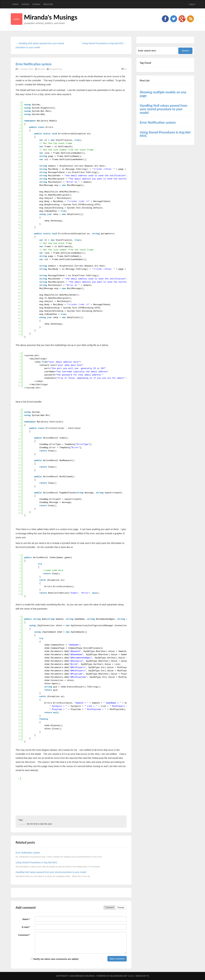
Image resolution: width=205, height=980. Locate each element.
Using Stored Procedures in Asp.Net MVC (36, 862)
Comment (109, 908)
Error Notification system (34, 64)
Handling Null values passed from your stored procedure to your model (51, 872)
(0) (124, 69)
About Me (48, 4)
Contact (36, 4)
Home (15, 4)
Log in (192, 4)
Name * (26, 919)
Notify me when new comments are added (55, 959)
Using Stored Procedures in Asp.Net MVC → (104, 43)
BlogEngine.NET (119, 976)
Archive (25, 4)
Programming (56, 69)
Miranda (41, 69)
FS (148, 976)
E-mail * (26, 927)
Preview (121, 908)
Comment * (24, 935)
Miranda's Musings (51, 17)
